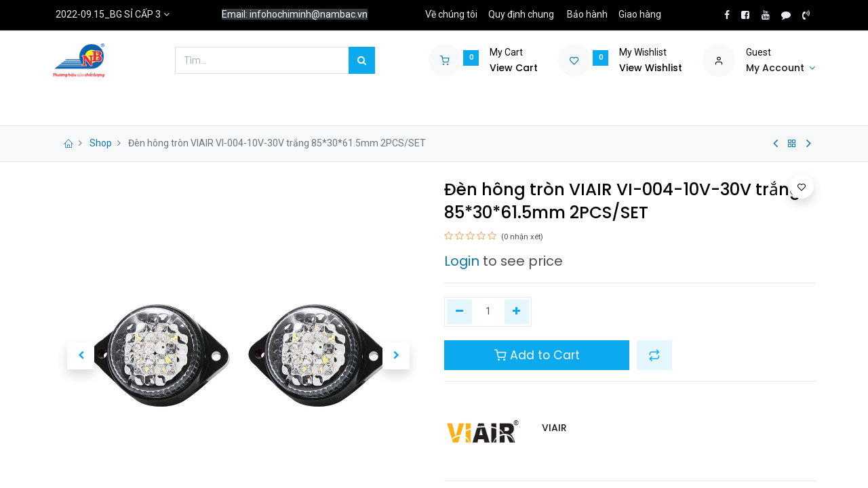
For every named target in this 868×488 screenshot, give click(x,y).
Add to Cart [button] (537, 355)
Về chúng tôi (451, 14)
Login (462, 261)
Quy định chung (521, 14)
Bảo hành (587, 14)
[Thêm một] (517, 312)
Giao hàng (640, 14)
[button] (81, 356)
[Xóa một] (459, 312)
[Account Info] (781, 68)
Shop (101, 143)
